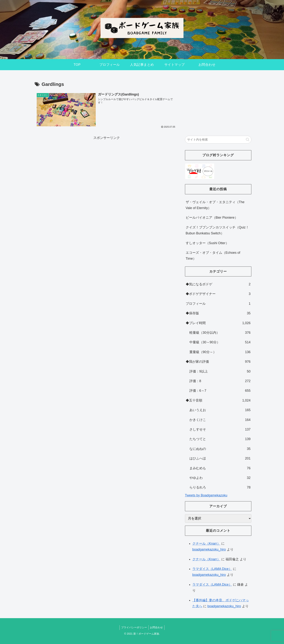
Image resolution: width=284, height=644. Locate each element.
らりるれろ (220, 487)
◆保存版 (218, 313)
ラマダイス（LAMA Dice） (212, 569)
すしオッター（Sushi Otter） (207, 243)
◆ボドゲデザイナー (218, 294)
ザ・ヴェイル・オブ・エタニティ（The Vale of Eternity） (215, 205)
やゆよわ (220, 478)
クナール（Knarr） (206, 544)
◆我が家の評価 (218, 362)
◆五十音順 (218, 400)
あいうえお (220, 410)
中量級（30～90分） (220, 342)
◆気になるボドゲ (218, 284)
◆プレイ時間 (218, 323)
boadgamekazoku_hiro (209, 549)
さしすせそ (220, 429)
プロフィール (218, 304)
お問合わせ (157, 627)
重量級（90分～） (220, 352)
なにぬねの (220, 449)
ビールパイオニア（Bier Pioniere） (212, 218)
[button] (248, 140)
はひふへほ (220, 458)
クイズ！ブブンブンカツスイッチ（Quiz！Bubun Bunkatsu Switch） (217, 230)
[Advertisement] (107, 167)
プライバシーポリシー (134, 627)
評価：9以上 (220, 371)
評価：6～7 (220, 391)
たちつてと (220, 439)
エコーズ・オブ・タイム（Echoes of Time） (213, 256)
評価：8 (220, 381)
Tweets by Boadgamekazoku (206, 495)
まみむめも (220, 468)
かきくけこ (220, 420)
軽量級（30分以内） (220, 333)
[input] (218, 140)
